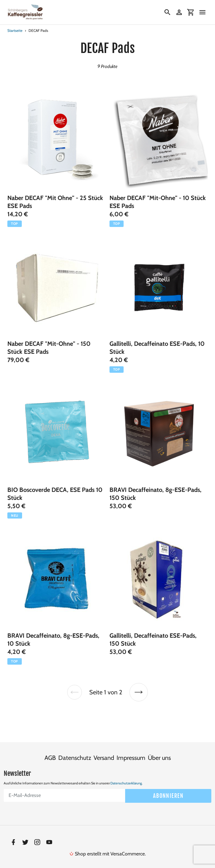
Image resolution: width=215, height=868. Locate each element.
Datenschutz (75, 750)
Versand (104, 750)
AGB (50, 750)
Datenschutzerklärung (126, 775)
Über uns (159, 750)
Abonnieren (168, 787)
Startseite (15, 30)
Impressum (131, 750)
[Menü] (202, 12)
